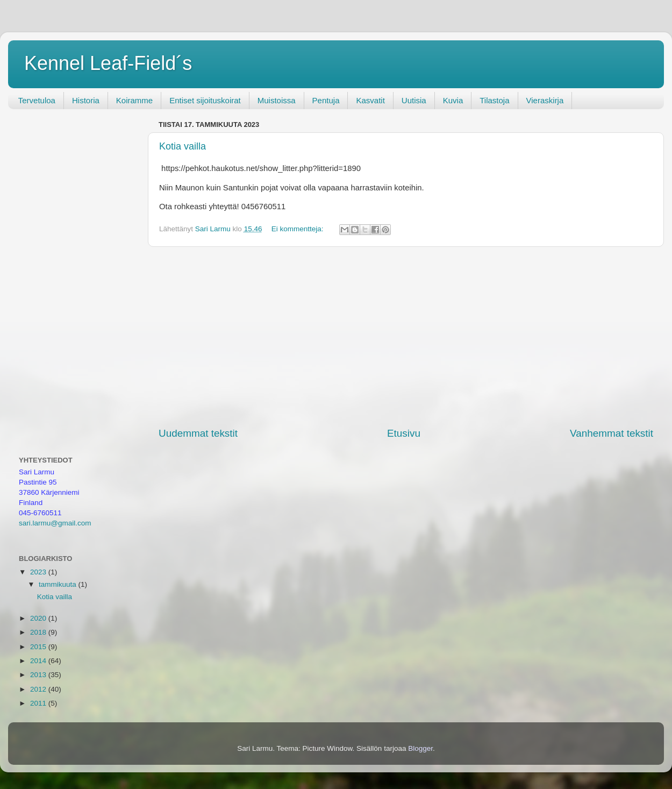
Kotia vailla (183, 146)
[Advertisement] (406, 337)
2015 (39, 647)
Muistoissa (277, 100)
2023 (39, 572)
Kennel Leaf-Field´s (108, 63)
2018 (39, 632)
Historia (86, 100)
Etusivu (404, 433)
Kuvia (453, 100)
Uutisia (414, 100)
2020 (39, 618)
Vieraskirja (545, 100)
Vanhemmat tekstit (612, 433)
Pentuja (326, 100)
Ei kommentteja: (299, 229)
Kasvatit (370, 100)
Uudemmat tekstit (198, 433)
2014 (39, 661)
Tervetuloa (37, 100)
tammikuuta (59, 584)
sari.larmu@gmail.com (55, 523)
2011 (39, 703)
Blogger (420, 748)
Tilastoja (494, 100)
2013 (39, 675)
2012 (39, 689)
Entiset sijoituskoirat (205, 100)
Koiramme (134, 100)
